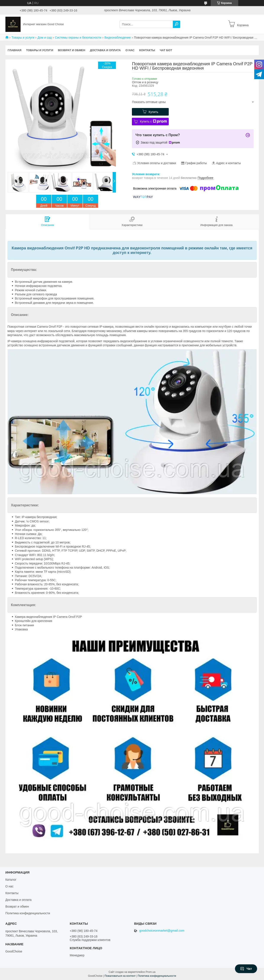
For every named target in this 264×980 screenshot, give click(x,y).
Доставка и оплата (105, 50)
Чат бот (166, 50)
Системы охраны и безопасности (78, 38)
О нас (130, 50)
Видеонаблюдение (117, 38)
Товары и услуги (23, 38)
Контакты (147, 50)
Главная (15, 50)
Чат (246, 969)
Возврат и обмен (71, 50)
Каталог (11, 880)
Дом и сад (45, 38)
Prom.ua (150, 972)
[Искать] (177, 24)
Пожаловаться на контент (120, 976)
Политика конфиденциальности (28, 913)
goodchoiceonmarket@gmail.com (162, 931)
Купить (153, 112)
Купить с (153, 121)
